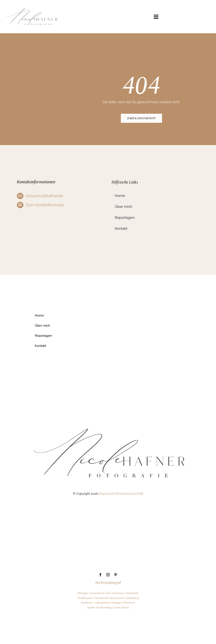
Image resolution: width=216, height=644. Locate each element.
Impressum (107, 494)
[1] (32, 10)
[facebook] (100, 575)
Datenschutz (126, 494)
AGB (140, 494)
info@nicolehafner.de (45, 197)
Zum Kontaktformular (45, 206)
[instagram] (108, 575)
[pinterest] (116, 575)
